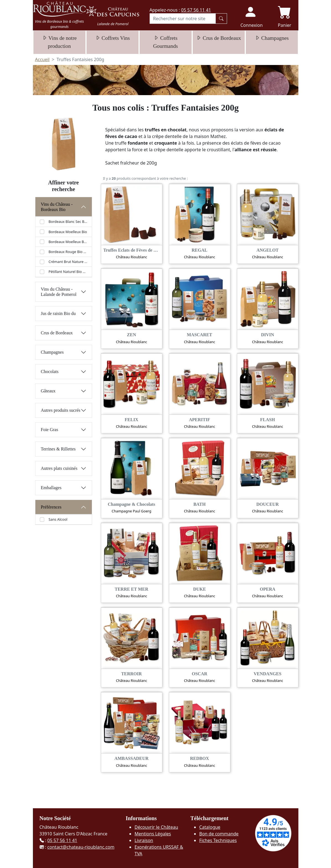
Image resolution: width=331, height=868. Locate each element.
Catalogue (210, 827)
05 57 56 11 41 (196, 10)
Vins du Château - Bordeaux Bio (57, 207)
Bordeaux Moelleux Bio (68, 232)
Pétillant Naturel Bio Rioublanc (68, 272)
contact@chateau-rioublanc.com (81, 847)
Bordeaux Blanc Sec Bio (68, 221)
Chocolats (50, 372)
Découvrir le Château (156, 827)
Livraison (144, 840)
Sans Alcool (58, 519)
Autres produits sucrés (61, 410)
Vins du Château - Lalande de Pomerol (59, 292)
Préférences (51, 507)
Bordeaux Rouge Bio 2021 (68, 252)
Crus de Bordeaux (218, 38)
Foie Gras (50, 430)
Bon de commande (219, 834)
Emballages (51, 488)
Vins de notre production (59, 42)
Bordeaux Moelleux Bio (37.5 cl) (68, 242)
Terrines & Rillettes (58, 449)
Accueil (42, 59)
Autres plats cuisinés (59, 468)
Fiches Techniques (218, 840)
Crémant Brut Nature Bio (68, 262)
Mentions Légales (153, 834)
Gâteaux (48, 391)
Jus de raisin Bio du (58, 313)
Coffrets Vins (113, 38)
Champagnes (272, 38)
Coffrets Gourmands (166, 42)
